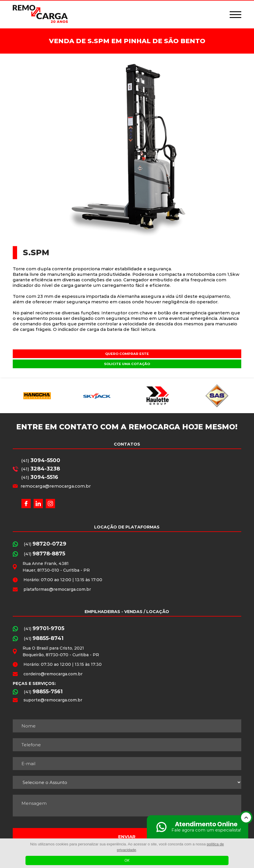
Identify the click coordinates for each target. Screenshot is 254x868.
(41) (41, 460)
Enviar (127, 837)
